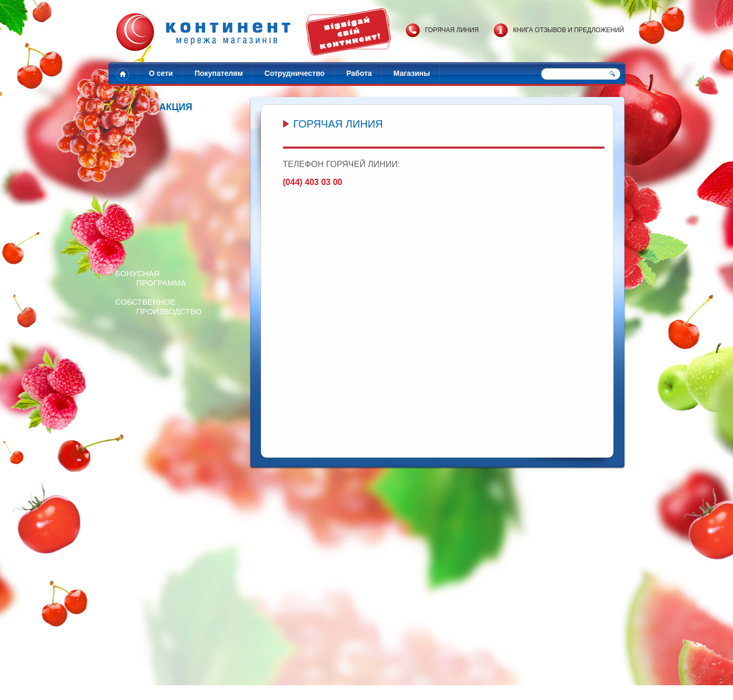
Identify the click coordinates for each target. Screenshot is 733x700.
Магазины (412, 73)
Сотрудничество (295, 73)
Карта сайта (427, 688)
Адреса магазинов (300, 688)
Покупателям (219, 73)
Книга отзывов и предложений (569, 30)
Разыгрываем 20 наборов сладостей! (218, 625)
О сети (161, 73)
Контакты (343, 688)
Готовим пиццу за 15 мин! (527, 625)
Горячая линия (452, 30)
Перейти (139, 545)
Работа (359, 73)
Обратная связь (384, 688)
